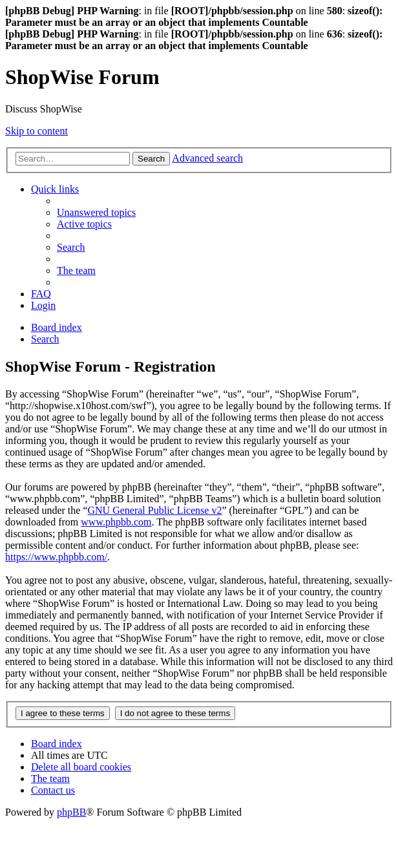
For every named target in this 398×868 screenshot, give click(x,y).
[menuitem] (96, 212)
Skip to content (37, 131)
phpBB (71, 812)
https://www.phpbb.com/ (56, 557)
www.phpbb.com (116, 522)
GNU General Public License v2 (154, 510)
